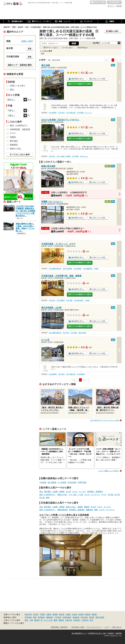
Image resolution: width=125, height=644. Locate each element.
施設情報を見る (77, 79)
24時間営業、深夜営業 (20, 129)
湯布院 (92, 617)
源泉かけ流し (62, 495)
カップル (82, 492)
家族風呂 (14, 145)
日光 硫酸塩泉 (88, 269)
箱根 (35, 617)
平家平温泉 (82, 482)
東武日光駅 (82, 333)
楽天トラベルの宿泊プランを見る (80, 84)
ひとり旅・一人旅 (76, 495)
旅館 (48, 498)
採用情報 (119, 633)
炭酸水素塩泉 (62, 510)
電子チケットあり (50, 48)
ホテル (75, 492)
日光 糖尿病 (61, 300)
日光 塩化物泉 (67, 269)
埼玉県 (36, 614)
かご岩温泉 (62, 482)
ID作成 (119, 6)
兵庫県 (49, 614)
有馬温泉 (41, 617)
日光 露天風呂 (79, 300)
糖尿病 (87, 507)
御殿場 (61, 620)
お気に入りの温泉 (98, 2)
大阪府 (68, 614)
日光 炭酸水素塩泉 (55, 269)
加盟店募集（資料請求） (60, 627)
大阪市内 (68, 620)
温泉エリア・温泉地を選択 (20, 65)
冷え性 (68, 492)
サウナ (104, 495)
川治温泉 (43, 482)
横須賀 (37, 620)
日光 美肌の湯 (71, 113)
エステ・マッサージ (92, 495)
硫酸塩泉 (89, 510)
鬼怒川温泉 (100, 617)
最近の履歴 (114, 2)
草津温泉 (28, 617)
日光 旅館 (75, 156)
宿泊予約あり (83, 48)
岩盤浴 (13, 137)
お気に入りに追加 (99, 79)
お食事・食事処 (58, 492)
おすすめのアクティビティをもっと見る (105, 420)
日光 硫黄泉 (53, 113)
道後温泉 (76, 617)
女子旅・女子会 (114, 495)
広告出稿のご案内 (78, 627)
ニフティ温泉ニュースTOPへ (109, 471)
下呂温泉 (58, 617)
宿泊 (41, 492)
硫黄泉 (80, 507)
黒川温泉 (84, 617)
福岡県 (94, 614)
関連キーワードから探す (14, 623)
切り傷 (42, 498)
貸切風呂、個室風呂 (95, 492)
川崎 (31, 620)
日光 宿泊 (61, 113)
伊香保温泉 (67, 617)
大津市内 (85, 620)
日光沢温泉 (72, 482)
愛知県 (88, 614)
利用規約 (111, 633)
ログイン (111, 6)
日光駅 (96, 269)
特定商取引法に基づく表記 (97, 633)
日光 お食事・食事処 (64, 156)
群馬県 (55, 614)
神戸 (91, 620)
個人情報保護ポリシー (79, 633)
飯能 (55, 620)
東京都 (62, 614)
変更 (30, 49)
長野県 (81, 614)
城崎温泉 (49, 617)
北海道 (75, 614)
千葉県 (42, 614)
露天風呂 (48, 492)
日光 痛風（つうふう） (85, 113)
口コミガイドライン (94, 627)
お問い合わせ (117, 627)
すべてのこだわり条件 (20, 155)
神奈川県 (28, 614)
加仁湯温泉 (52, 482)
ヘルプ (107, 627)
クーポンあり (67, 48)
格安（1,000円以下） (48, 495)
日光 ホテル (84, 156)
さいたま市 (48, 620)
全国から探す (27, 41)
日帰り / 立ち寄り (18, 86)
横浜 (26, 620)
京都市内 (77, 620)
